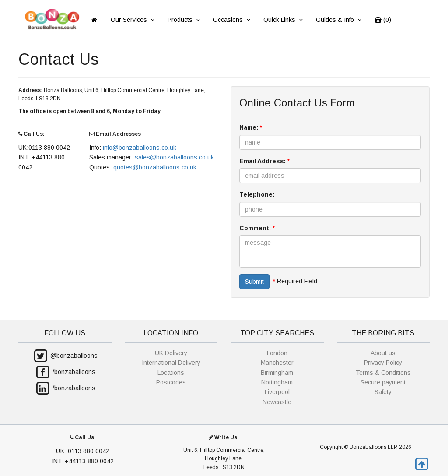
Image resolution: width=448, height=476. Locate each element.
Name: (251, 127)
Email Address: (264, 161)
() (383, 20)
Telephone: (257, 194)
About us (383, 353)
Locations (171, 373)
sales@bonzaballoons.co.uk (174, 157)
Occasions (231, 20)
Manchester (277, 363)
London (277, 353)
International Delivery (171, 363)
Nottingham (277, 382)
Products (184, 20)
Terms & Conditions (383, 373)
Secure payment (383, 382)
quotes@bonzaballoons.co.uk (155, 167)
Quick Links (283, 20)
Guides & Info (338, 20)
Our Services (132, 20)
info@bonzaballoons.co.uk (140, 148)
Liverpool (277, 392)
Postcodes (171, 382)
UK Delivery (171, 353)
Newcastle (277, 402)
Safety (383, 392)
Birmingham (277, 373)
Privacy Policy (383, 363)
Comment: (257, 228)
